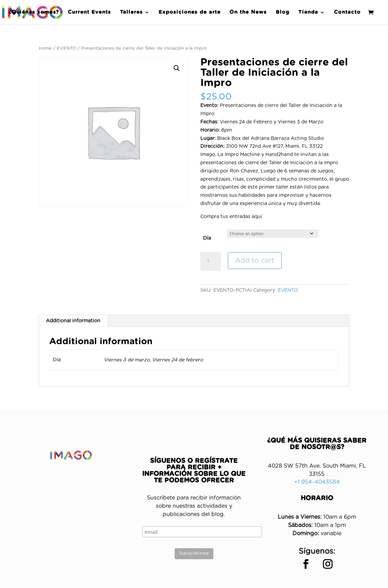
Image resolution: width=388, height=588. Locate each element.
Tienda (308, 12)
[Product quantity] (211, 262)
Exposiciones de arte (190, 12)
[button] (177, 68)
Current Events (89, 12)
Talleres (131, 12)
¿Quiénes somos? (34, 12)
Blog (283, 12)
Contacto (347, 12)
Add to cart (255, 261)
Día (207, 238)
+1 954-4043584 (317, 482)
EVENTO (66, 49)
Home (45, 49)
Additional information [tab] (73, 321)
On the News (248, 12)
